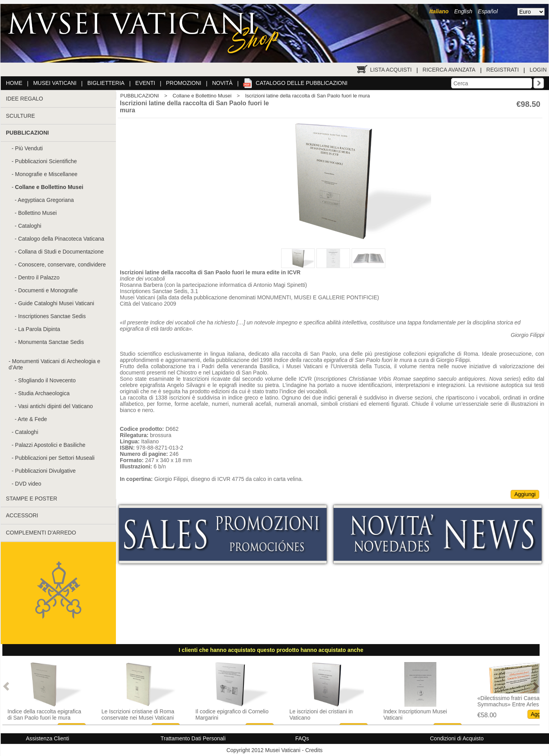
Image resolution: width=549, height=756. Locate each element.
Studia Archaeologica (44, 393)
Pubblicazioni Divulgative (45, 471)
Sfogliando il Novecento (47, 380)
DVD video (28, 484)
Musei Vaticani (55, 83)
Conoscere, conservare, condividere (62, 265)
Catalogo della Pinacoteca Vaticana (61, 239)
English (463, 11)
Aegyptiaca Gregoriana (46, 200)
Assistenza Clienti (48, 738)
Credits (314, 750)
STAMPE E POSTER (32, 499)
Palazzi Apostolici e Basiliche (50, 445)
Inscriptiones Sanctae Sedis (52, 316)
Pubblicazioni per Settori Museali (55, 458)
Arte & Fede (32, 419)
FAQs (302, 738)
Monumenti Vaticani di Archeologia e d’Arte (54, 364)
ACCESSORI (22, 515)
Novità (222, 83)
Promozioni (184, 83)
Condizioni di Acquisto (457, 738)
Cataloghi (30, 226)
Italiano (439, 11)
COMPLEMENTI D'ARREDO (41, 533)
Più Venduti (29, 148)
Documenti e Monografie (48, 290)
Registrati (503, 70)
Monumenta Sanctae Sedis (51, 342)
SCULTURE (20, 116)
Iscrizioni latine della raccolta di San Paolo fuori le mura (308, 96)
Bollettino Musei (37, 213)
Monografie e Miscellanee (46, 174)
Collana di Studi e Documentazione (61, 252)
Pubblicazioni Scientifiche (46, 161)
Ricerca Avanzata (449, 70)
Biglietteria (106, 83)
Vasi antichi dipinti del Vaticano (55, 406)
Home (14, 83)
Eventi (145, 83)
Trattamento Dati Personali (193, 738)
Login (538, 70)
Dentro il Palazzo (39, 277)
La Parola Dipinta (39, 329)
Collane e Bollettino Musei (202, 96)
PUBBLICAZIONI (140, 96)
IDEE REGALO (24, 99)
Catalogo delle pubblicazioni (302, 83)
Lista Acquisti (391, 70)
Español (488, 11)
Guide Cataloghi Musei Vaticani (56, 303)
